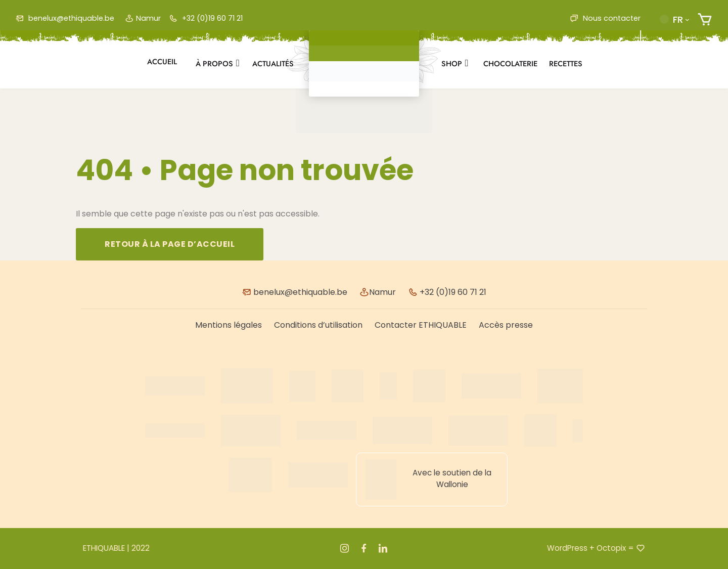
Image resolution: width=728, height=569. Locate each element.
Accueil (162, 62)
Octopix (611, 548)
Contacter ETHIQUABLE (421, 325)
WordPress (567, 548)
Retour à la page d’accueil (170, 244)
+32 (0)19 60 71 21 (206, 18)
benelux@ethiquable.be (65, 18)
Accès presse (506, 325)
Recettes (566, 64)
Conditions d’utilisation (318, 325)
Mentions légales (229, 325)
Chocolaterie (510, 64)
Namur (143, 18)
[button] (674, 19)
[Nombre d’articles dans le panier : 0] (705, 19)
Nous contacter (605, 18)
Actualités (273, 64)
